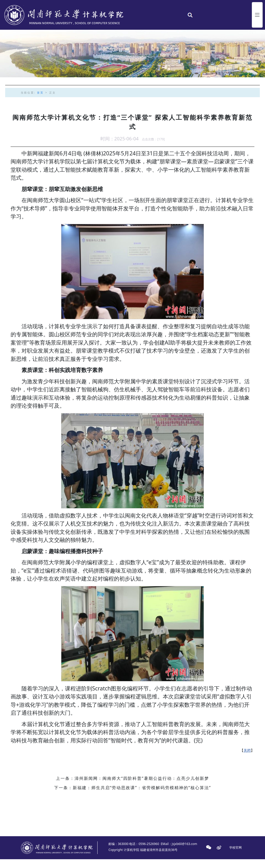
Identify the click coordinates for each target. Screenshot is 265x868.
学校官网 (235, 856)
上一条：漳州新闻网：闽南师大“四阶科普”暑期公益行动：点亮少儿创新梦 (132, 787)
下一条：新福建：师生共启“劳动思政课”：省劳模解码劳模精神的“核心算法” (133, 797)
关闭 (247, 759)
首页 (40, 101)
